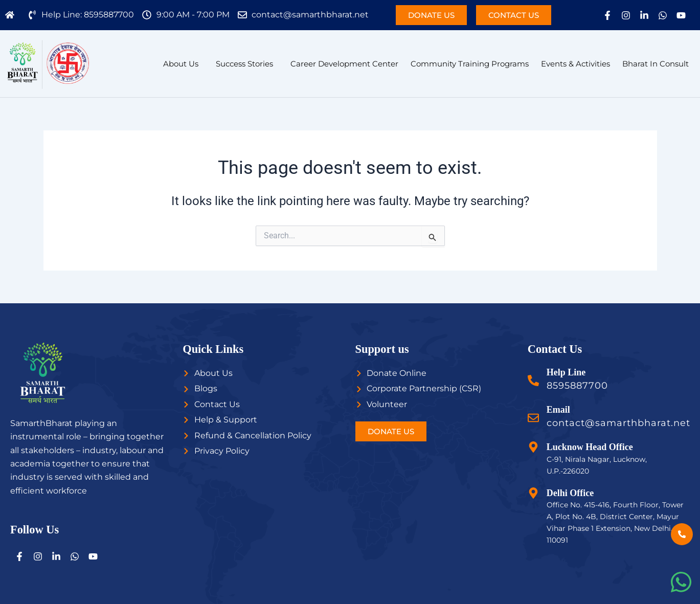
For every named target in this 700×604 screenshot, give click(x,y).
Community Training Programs (470, 64)
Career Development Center (344, 64)
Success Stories (244, 64)
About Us (181, 64)
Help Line (566, 372)
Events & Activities (575, 64)
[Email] (533, 418)
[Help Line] (533, 381)
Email (558, 410)
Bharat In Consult (656, 64)
